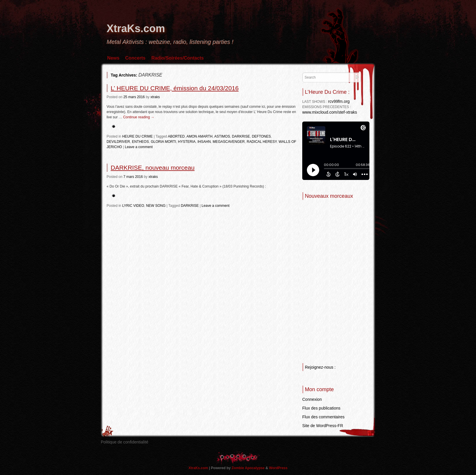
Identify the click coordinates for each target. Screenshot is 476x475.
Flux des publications (321, 408)
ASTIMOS (222, 136)
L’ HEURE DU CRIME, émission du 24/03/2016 (175, 88)
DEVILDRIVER (118, 142)
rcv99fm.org (339, 101)
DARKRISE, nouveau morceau (153, 168)
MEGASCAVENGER (229, 142)
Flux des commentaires (323, 417)
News (113, 58)
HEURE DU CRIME (137, 136)
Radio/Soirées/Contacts (178, 58)
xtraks (155, 97)
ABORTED (176, 136)
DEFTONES (261, 136)
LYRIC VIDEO (133, 206)
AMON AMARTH (200, 136)
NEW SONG (156, 206)
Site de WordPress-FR (323, 426)
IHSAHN (204, 142)
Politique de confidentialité (125, 442)
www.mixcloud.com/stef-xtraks (330, 112)
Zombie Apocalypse (249, 468)
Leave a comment (139, 147)
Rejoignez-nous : (320, 367)
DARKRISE (241, 136)
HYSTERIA (187, 142)
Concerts (135, 58)
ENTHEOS (140, 142)
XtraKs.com (136, 28)
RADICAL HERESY (262, 142)
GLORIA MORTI (163, 142)
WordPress (278, 468)
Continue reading (139, 117)
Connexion (312, 399)
